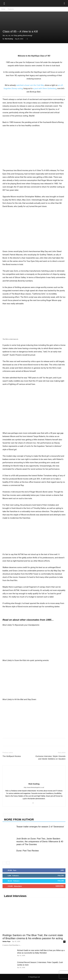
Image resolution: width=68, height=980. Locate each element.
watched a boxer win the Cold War (30, 85)
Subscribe (60, 886)
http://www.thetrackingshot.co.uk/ (34, 787)
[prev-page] (4, 863)
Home (3, 9)
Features (11, 9)
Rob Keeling (9, 39)
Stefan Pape (6, 941)
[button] (4, 3)
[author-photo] (34, 780)
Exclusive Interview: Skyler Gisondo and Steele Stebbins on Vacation (50, 757)
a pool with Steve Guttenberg (45, 88)
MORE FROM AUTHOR (19, 820)
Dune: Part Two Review (28, 851)
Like (62, 870)
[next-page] (8, 863)
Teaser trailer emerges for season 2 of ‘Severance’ (40, 827)
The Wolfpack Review (12, 756)
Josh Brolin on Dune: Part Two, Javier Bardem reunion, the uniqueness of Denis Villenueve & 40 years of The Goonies (40, 842)
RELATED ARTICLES (18, 815)
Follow (61, 876)
